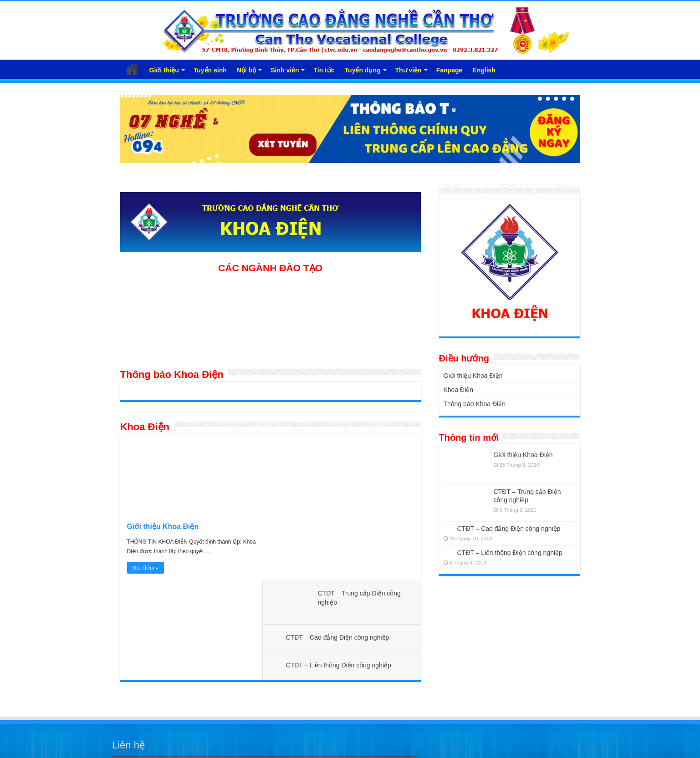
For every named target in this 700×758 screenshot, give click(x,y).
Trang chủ (132, 69)
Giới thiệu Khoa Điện (163, 527)
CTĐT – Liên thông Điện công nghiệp (347, 519)
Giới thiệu (164, 70)
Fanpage (450, 70)
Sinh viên (285, 70)
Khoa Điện (145, 427)
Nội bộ (246, 70)
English (484, 70)
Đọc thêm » (146, 568)
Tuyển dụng (363, 70)
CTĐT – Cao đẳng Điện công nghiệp (346, 492)
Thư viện (409, 70)
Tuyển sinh (210, 70)
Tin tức (324, 70)
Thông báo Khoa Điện (172, 374)
